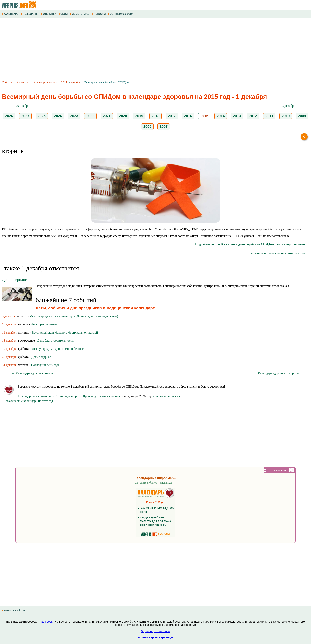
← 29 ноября (21, 106)
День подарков (41, 357)
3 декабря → (291, 106)
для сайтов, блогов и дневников (156, 483)
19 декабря (9, 349)
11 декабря (9, 332)
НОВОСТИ (99, 14)
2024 (58, 116)
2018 (155, 116)
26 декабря (9, 357)
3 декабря (8, 316)
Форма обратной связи (155, 631)
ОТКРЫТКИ (49, 14)
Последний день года (45, 365)
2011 (269, 116)
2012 (253, 116)
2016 (188, 116)
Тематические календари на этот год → (30, 401)
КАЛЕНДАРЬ (10, 14)
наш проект (46, 622)
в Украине (160, 396)
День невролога (15, 280)
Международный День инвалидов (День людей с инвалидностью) (74, 316)
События (7, 83)
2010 (286, 116)
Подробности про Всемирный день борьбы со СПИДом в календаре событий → (252, 244)
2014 (221, 116)
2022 (90, 116)
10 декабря (9, 324)
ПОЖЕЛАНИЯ (30, 14)
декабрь (76, 83)
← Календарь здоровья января (32, 373)
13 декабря (9, 341)
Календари (23, 83)
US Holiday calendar (121, 14)
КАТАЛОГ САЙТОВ (14, 611)
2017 (172, 116)
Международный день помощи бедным (58, 349)
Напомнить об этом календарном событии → (279, 253)
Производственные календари (103, 396)
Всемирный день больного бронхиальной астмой (65, 332)
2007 (164, 126)
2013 (237, 116)
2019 (139, 116)
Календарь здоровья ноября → (279, 373)
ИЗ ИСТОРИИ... (80, 14)
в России (174, 396)
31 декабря (9, 365)
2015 (64, 83)
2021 (107, 116)
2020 (123, 116)
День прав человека (44, 324)
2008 (147, 126)
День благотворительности (55, 341)
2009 (302, 116)
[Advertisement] (119, 50)
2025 (42, 116)
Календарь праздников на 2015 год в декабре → (50, 396)
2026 (9, 116)
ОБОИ (63, 14)
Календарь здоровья (45, 83)
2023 (74, 116)
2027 (25, 116)
